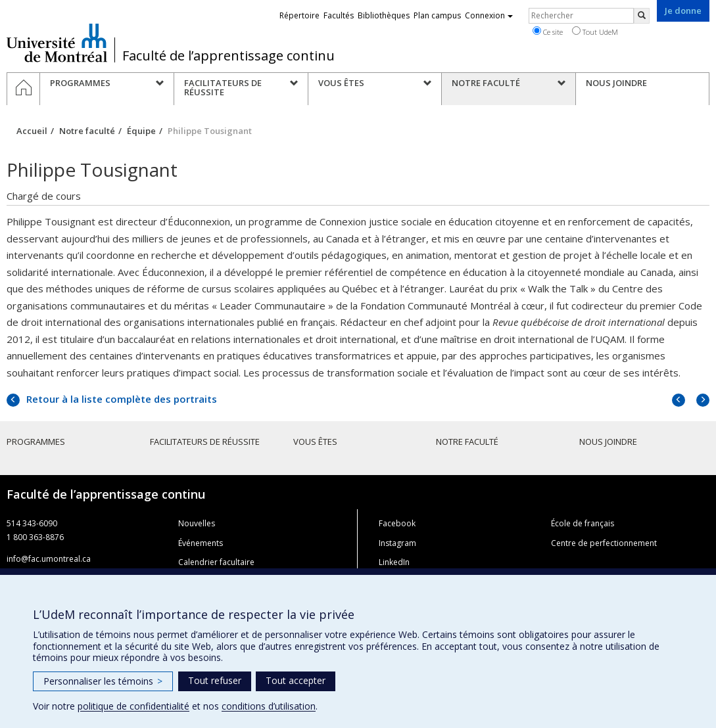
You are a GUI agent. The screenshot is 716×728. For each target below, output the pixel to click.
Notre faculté (87, 131)
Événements (201, 543)
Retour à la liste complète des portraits (120, 399)
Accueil (32, 131)
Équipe (141, 131)
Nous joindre (608, 442)
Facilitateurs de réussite (205, 442)
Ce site (548, 32)
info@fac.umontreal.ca (49, 559)
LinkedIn (394, 562)
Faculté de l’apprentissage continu (228, 56)
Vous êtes (315, 442)
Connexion (489, 15)
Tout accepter (296, 680)
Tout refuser (215, 680)
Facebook (397, 523)
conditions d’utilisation (269, 706)
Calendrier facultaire (216, 562)
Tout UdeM (595, 32)
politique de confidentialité (133, 706)
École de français (583, 523)
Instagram (397, 543)
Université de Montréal (57, 43)
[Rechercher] (642, 16)
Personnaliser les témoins (103, 681)
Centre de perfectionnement (604, 543)
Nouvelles (197, 523)
